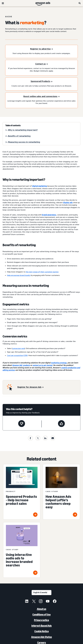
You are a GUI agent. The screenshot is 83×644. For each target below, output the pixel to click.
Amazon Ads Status (42, 637)
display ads (68, 202)
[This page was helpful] (61, 424)
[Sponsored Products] (41, 81)
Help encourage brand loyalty (19, 275)
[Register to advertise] (41, 49)
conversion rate (18, 348)
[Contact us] (41, 64)
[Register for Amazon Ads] (30, 387)
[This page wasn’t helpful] (22, 424)
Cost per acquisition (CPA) (17, 355)
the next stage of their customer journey (42, 272)
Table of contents (13, 125)
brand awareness (49, 215)
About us (42, 609)
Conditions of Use (41, 615)
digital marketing (40, 186)
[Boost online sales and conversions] (41, 96)
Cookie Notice (42, 631)
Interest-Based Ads (42, 626)
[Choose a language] (41, 593)
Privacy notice (41, 620)
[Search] (80, 3)
